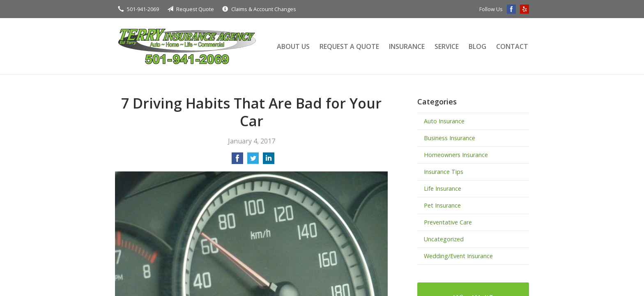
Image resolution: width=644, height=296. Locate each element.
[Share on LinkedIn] (269, 161)
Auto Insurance (444, 121)
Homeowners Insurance (456, 155)
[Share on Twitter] (253, 161)
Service (447, 46)
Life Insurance (443, 188)
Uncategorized (444, 239)
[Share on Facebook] (237, 161)
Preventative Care (448, 222)
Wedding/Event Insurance (458, 256)
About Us (293, 46)
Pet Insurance (442, 205)
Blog (477, 46)
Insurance (407, 46)
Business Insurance (450, 138)
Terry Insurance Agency (187, 46)
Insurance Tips (444, 172)
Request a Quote (349, 46)
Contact (512, 46)
